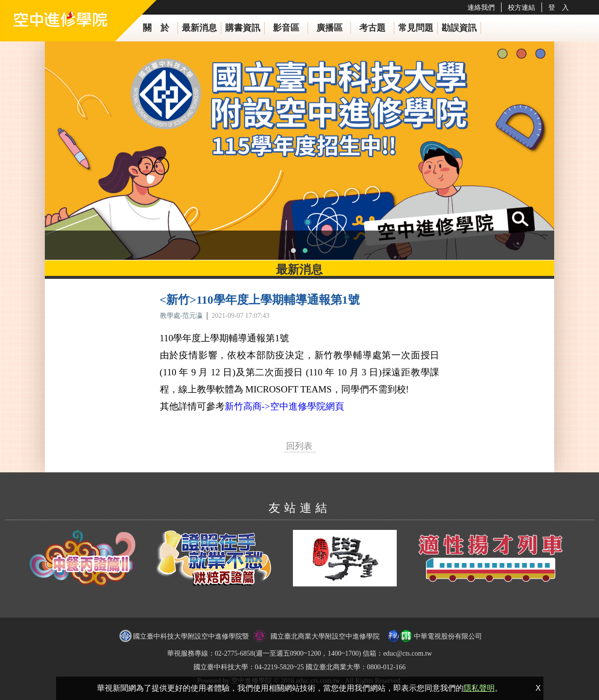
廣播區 (329, 28)
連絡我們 (481, 7)
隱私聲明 (479, 688)
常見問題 (416, 28)
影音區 (286, 28)
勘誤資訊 (459, 28)
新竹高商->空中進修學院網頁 (284, 406)
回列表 (299, 446)
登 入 (559, 7)
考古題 (372, 28)
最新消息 (199, 28)
